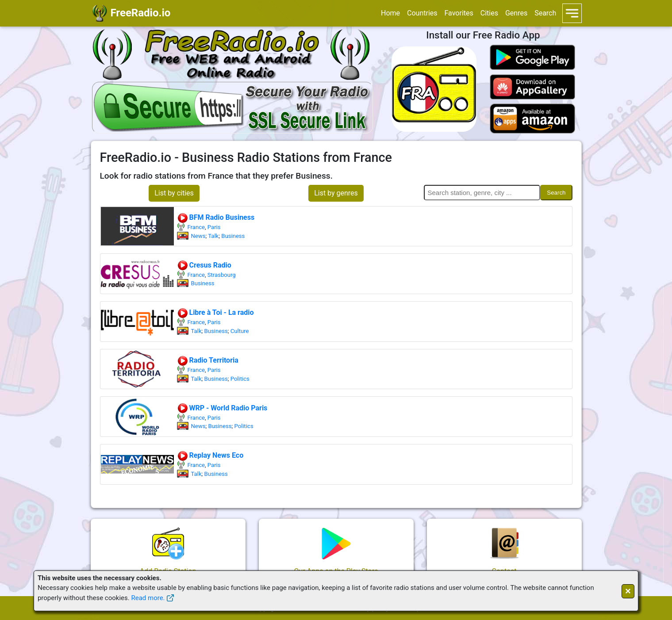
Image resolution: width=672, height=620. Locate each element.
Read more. (148, 598)
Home (390, 13)
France (196, 227)
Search (545, 13)
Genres (516, 13)
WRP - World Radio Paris (222, 408)
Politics (240, 379)
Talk (213, 236)
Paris (214, 227)
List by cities (174, 193)
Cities (489, 13)
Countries (422, 13)
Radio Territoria (208, 360)
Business (233, 236)
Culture (240, 331)
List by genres (336, 193)
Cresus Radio (204, 265)
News (198, 236)
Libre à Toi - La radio (215, 312)
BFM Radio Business (216, 217)
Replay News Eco (210, 455)
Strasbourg (222, 275)
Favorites (459, 13)
